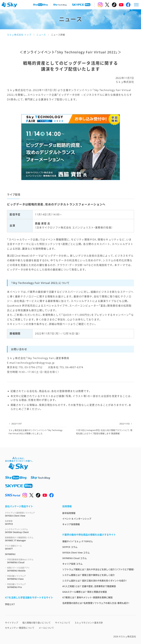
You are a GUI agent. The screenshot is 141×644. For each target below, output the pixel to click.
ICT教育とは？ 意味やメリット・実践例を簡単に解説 (87, 597)
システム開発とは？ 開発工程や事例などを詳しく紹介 (89, 575)
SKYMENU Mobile (31, 569)
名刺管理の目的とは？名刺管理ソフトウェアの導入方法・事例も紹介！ (96, 603)
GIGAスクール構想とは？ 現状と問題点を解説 (85, 592)
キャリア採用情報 (71, 524)
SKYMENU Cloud (31, 561)
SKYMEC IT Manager (30, 539)
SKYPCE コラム (70, 547)
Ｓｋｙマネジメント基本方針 (89, 623)
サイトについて (63, 623)
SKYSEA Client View (30, 514)
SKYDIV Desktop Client (30, 531)
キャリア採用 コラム (72, 564)
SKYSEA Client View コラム (76, 553)
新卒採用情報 (69, 513)
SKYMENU (10, 554)
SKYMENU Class (31, 577)
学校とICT (10, 604)
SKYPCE (30, 523)
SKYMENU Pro (31, 586)
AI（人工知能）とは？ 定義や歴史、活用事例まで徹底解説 (89, 586)
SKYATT (30, 547)
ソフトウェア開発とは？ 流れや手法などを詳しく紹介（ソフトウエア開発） (98, 569)
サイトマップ (12, 623)
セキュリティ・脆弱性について (20, 628)
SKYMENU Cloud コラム (75, 558)
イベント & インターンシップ (77, 519)
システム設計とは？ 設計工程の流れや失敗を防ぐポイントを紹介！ (95, 581)
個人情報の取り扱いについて (37, 623)
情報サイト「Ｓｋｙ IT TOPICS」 (78, 541)
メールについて (46, 628)
